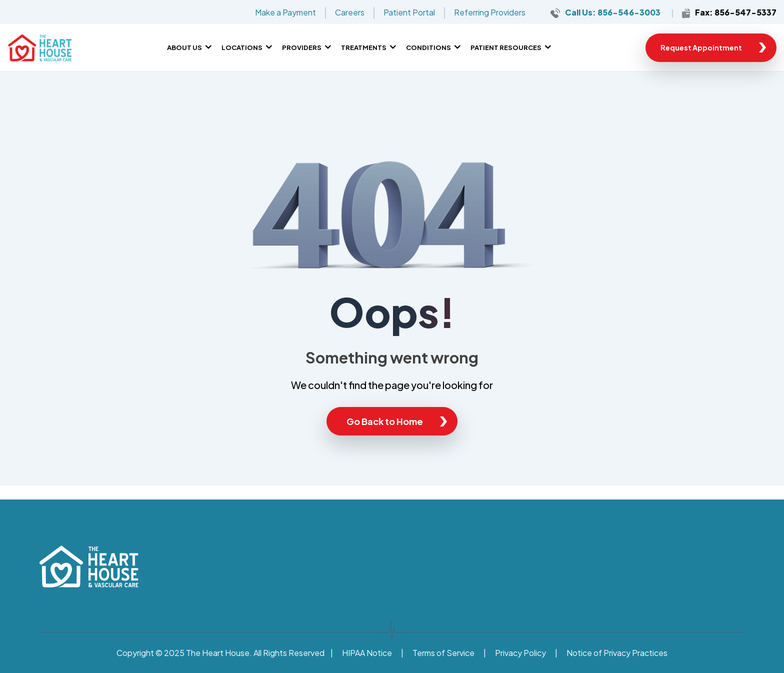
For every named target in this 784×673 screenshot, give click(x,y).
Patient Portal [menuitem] (409, 12)
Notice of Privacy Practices (617, 653)
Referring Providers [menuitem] (490, 12)
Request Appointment (701, 47)
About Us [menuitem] (184, 47)
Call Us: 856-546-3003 (613, 12)
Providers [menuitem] (302, 47)
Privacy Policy (520, 653)
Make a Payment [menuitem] (285, 12)
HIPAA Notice (367, 653)
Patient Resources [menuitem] (506, 47)
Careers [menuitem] (350, 12)
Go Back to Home (385, 421)
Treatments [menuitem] (364, 47)
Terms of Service (443, 653)
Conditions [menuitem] (428, 47)
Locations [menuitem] (242, 47)
